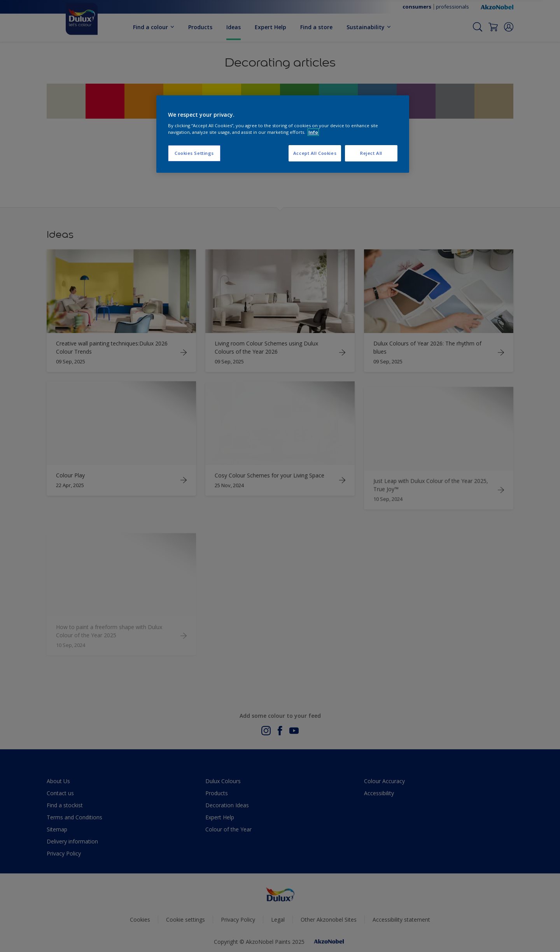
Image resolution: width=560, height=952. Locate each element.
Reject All (371, 153)
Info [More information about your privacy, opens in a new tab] (313, 132)
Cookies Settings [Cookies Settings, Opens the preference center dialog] (194, 153)
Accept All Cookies (315, 153)
